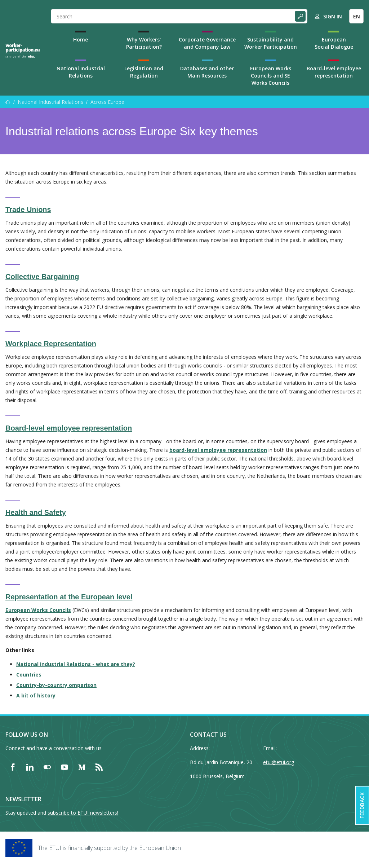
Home (81, 39)
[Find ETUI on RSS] (99, 767)
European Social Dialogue (334, 43)
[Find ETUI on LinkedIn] (30, 767)
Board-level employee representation (334, 72)
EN (357, 16)
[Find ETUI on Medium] (82, 767)
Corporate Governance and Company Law (207, 43)
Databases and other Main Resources (207, 72)
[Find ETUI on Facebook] (13, 767)
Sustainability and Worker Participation (271, 43)
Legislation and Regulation (144, 72)
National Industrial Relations (81, 72)
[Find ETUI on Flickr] (47, 767)
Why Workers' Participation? (144, 43)
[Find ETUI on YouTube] (65, 767)
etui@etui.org (279, 762)
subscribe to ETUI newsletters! (83, 813)
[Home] (23, 50)
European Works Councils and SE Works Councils (271, 76)
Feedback (362, 805)
